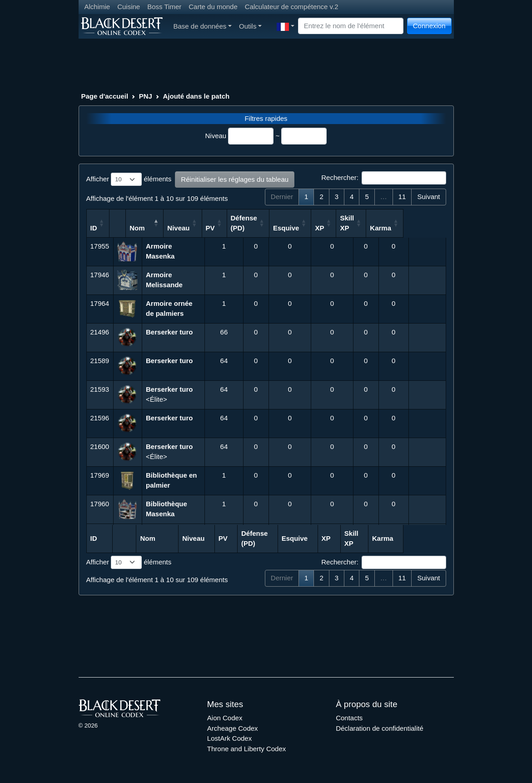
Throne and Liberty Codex (246, 749)
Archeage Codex (233, 728)
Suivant (428, 197)
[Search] (351, 26)
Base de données (203, 26)
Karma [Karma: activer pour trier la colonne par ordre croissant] (423, 228)
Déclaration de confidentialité (380, 728)
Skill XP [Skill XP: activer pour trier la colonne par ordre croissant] (389, 223)
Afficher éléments (129, 180)
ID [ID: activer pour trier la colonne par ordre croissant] (94, 228)
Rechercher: (383, 178)
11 (402, 197)
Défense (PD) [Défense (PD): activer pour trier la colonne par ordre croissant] (285, 223)
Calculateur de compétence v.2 (292, 7)
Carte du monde (213, 7)
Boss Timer (164, 7)
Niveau (216, 136)
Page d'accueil (105, 96)
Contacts (349, 718)
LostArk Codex (229, 738)
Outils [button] (250, 26)
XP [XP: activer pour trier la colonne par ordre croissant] (361, 228)
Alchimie (97, 7)
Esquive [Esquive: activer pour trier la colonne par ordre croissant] (328, 228)
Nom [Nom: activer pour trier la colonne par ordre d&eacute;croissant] (154, 228)
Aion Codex (225, 718)
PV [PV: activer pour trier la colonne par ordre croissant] (251, 228)
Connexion (429, 26)
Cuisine (129, 7)
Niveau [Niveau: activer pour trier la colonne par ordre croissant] (220, 228)
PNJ (146, 96)
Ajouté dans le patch (196, 96)
